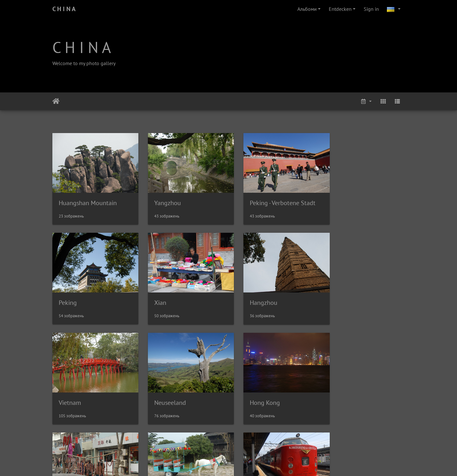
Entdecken (340, 9)
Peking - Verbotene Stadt (272, 199)
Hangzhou (163, 296)
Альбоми (307, 9)
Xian (65, 296)
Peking (339, 199)
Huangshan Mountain (88, 199)
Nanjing (160, 392)
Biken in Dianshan (264, 392)
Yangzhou (162, 199)
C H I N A (64, 9)
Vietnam (251, 296)
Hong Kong (74, 392)
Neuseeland (346, 296)
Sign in (371, 9)
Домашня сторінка (56, 101)
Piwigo (241, 463)
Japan (338, 392)
